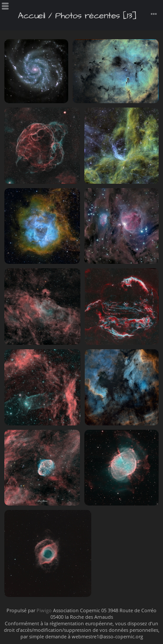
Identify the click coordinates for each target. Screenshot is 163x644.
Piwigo (44, 610)
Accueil (32, 16)
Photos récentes (88, 16)
